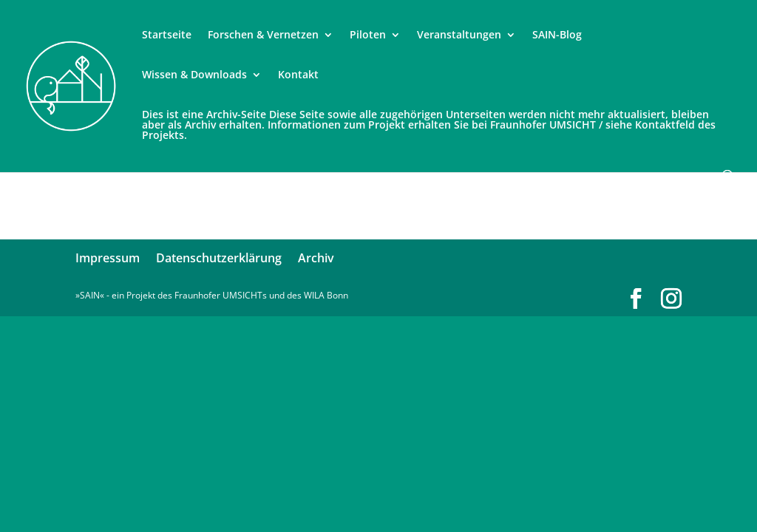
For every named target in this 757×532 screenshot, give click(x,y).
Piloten (368, 35)
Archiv (316, 258)
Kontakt (298, 75)
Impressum (108, 258)
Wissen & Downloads (194, 75)
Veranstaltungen (459, 35)
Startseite (167, 35)
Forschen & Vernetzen (263, 35)
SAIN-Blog (557, 35)
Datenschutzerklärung (219, 258)
